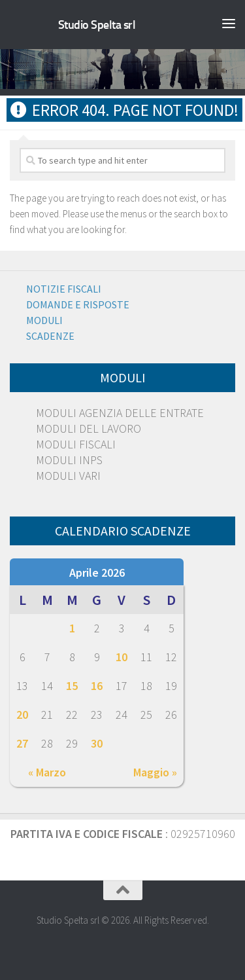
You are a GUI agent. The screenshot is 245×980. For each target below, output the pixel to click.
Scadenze (50, 336)
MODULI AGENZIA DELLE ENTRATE (120, 413)
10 (122, 657)
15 (72, 686)
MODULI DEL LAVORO (89, 428)
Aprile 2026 (97, 572)
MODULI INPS (69, 460)
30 (97, 743)
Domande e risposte (78, 304)
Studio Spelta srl (97, 25)
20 (22, 715)
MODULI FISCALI (76, 444)
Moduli (44, 320)
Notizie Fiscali (64, 289)
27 (22, 743)
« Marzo (47, 772)
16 (97, 686)
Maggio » (155, 772)
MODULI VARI (68, 476)
